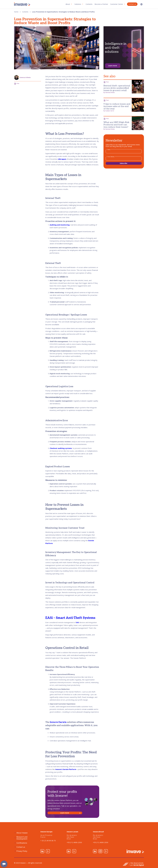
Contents (89, 4)
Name (109, 150)
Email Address (111, 157)
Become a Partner (101, 4)
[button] (141, 4)
